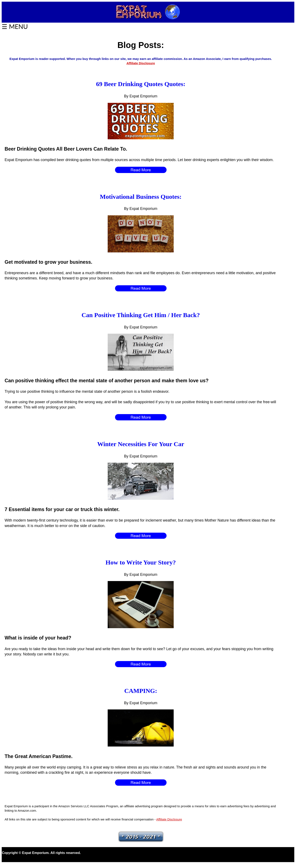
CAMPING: (141, 691)
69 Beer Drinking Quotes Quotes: (141, 84)
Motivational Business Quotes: (141, 197)
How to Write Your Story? (141, 562)
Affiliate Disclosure (141, 63)
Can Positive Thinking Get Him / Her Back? (141, 315)
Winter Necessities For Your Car (141, 444)
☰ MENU (15, 26)
